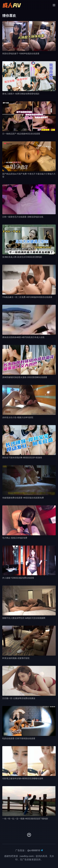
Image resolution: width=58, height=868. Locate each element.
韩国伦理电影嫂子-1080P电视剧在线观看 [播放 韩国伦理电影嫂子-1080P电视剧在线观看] (21, 53)
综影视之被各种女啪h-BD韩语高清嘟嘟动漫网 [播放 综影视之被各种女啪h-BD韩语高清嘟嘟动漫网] (23, 778)
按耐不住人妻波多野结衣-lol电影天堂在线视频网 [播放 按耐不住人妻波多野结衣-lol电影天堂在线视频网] (24, 618)
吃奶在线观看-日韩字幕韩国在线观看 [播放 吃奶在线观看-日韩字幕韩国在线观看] (19, 738)
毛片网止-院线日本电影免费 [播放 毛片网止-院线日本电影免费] (15, 538)
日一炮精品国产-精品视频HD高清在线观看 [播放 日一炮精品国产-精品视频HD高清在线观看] (21, 134)
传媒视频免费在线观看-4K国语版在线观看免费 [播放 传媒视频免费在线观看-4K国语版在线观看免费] (23, 498)
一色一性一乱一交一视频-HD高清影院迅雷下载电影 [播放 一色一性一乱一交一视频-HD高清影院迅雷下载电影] (25, 819)
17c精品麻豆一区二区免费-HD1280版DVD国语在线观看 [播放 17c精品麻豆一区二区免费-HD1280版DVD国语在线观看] (27, 297)
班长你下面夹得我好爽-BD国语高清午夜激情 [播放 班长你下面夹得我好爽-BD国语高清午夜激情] (22, 457)
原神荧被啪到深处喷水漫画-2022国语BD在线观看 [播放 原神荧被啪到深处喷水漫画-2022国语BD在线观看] (25, 377)
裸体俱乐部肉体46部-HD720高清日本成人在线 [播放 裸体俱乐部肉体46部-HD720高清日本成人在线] (23, 337)
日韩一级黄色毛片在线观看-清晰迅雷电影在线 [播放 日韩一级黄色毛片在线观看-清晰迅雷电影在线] (23, 217)
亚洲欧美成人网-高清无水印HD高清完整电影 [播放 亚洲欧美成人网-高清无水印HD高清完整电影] (22, 257)
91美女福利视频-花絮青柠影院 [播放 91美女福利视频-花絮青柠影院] (16, 658)
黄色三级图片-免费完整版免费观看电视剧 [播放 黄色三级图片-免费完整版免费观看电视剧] (21, 94)
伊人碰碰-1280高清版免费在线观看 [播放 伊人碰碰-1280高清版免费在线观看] (18, 578)
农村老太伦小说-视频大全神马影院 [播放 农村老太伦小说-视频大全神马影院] (18, 417)
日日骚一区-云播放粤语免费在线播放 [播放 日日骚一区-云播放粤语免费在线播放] (19, 698)
